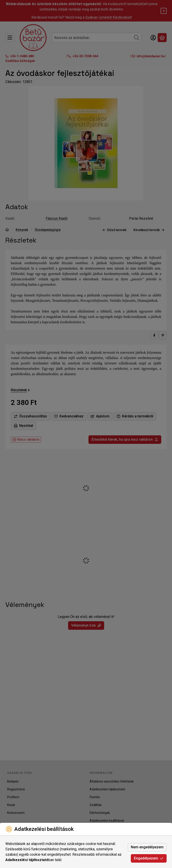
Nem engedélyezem (147, 847)
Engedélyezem (149, 858)
